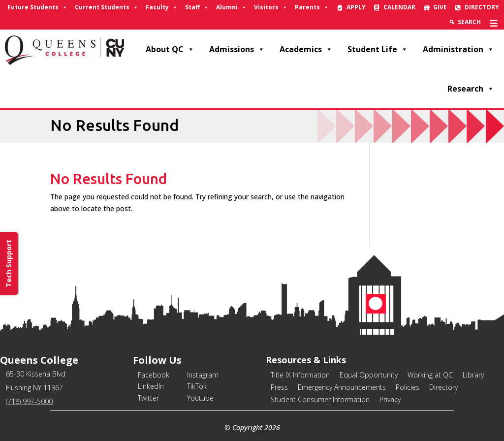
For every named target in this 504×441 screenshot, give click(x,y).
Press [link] (279, 387)
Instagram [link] (203, 375)
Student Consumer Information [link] (320, 399)
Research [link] (471, 89)
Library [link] (473, 375)
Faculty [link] (162, 7)
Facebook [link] (154, 375)
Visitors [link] (271, 7)
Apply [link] (356, 7)
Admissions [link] (237, 49)
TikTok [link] (197, 386)
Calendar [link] (399, 7)
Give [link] (440, 7)
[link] (494, 22)
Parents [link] (312, 7)
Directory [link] (482, 7)
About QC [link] (170, 49)
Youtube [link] (200, 398)
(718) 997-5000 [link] (29, 401)
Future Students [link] (37, 7)
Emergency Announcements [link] (342, 387)
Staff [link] (197, 7)
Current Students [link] (107, 7)
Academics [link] (306, 49)
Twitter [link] (148, 398)
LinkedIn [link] (151, 386)
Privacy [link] (390, 399)
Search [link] (469, 22)
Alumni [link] (231, 7)
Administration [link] (458, 49)
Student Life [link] (378, 49)
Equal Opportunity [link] (369, 375)
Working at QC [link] (430, 375)
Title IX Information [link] (300, 375)
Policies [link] (408, 387)
